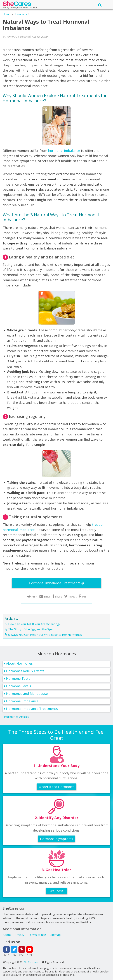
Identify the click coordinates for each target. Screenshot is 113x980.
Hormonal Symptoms (56, 839)
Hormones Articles (17, 717)
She (17, 5)
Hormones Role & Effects (25, 671)
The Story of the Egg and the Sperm (32, 629)
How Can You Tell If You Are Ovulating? (34, 624)
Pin (84, 596)
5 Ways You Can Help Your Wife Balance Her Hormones (45, 635)
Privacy (19, 935)
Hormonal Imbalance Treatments (55, 583)
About (7, 935)
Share (59, 596)
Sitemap (55, 935)
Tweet (72, 596)
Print (34, 596)
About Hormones (19, 663)
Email (47, 596)
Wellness (56, 891)
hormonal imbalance (64, 151)
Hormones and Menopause (27, 694)
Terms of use (37, 935)
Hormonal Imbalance (22, 701)
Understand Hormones (56, 787)
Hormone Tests (18, 678)
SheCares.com (32, 962)
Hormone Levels (19, 686)
